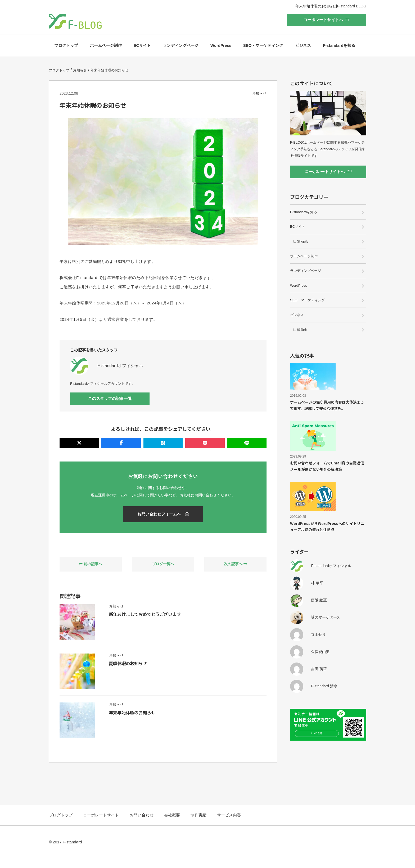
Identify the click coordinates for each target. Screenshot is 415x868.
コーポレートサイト (101, 825)
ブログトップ (66, 45)
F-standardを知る (339, 45)
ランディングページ (181, 45)
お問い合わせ (142, 825)
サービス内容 (229, 825)
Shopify (303, 241)
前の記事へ (91, 564)
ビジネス (303, 45)
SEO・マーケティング (263, 45)
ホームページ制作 (106, 45)
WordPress (221, 45)
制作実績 (199, 825)
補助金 (302, 330)
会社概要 (172, 825)
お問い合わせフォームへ (163, 514)
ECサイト (142, 45)
